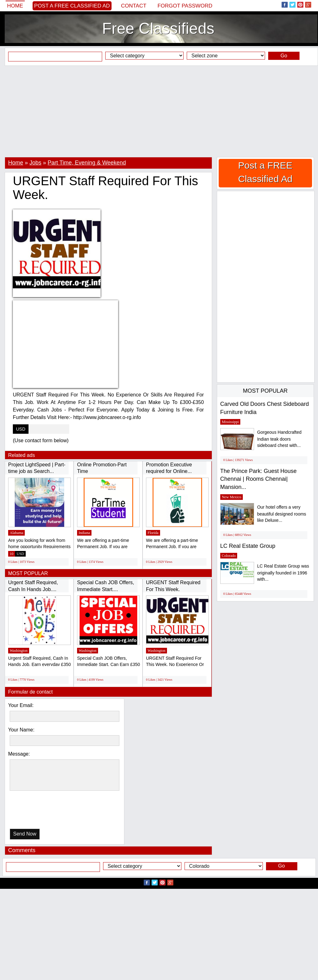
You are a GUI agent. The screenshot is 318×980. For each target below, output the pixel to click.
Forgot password (185, 6)
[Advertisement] (159, 111)
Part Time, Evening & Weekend (87, 163)
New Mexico (232, 497)
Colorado (229, 556)
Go (284, 56)
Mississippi (230, 422)
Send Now (25, 834)
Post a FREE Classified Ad (72, 6)
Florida (153, 533)
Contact (134, 6)
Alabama (16, 533)
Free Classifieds (158, 29)
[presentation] (42, 811)
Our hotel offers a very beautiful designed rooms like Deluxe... (282, 514)
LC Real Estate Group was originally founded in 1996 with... (283, 573)
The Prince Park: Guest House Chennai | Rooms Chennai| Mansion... (258, 479)
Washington (19, 651)
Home (15, 6)
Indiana (84, 533)
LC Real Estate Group (248, 546)
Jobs (35, 163)
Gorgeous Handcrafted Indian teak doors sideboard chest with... (279, 439)
